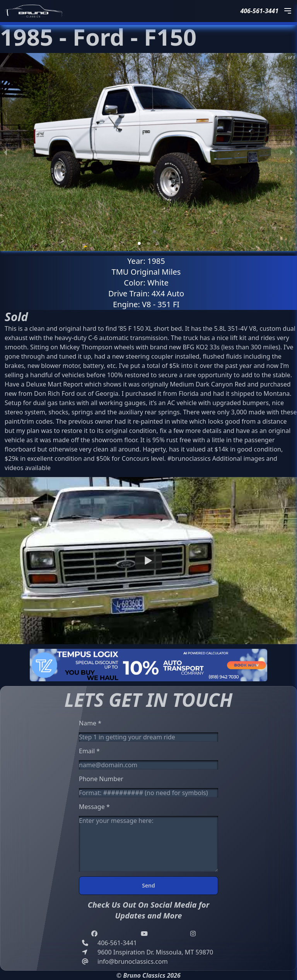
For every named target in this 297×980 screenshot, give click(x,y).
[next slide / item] (292, 152)
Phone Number (101, 779)
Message (94, 807)
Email (89, 751)
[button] (139, 243)
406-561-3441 (259, 11)
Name (90, 723)
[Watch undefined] (148, 561)
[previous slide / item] (5, 152)
